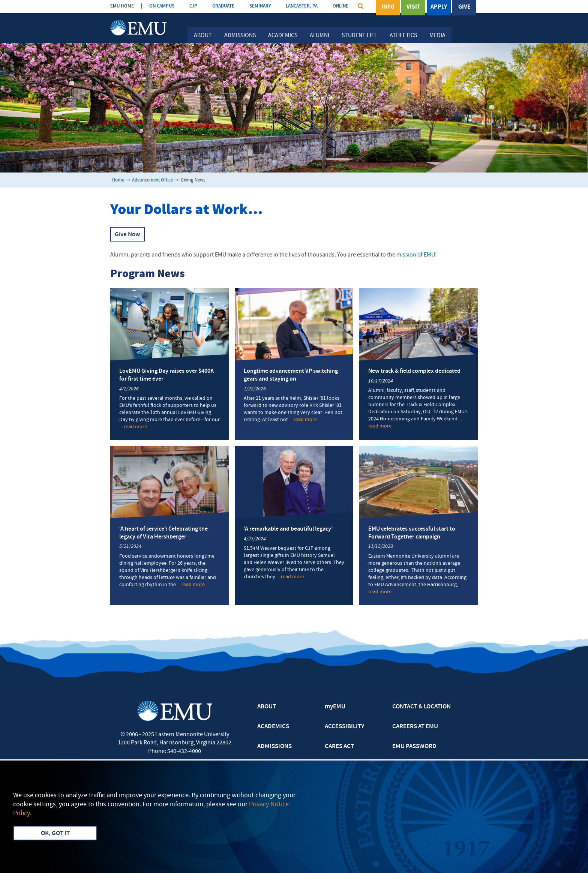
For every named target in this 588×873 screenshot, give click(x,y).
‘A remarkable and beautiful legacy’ (288, 529)
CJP (193, 6)
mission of (416, 255)
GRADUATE (223, 6)
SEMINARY (260, 6)
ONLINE (340, 6)
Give (464, 7)
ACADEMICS (273, 727)
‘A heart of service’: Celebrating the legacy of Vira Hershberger (163, 533)
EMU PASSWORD (414, 747)
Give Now (127, 235)
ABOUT (267, 707)
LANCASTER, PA (302, 6)
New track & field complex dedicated (414, 371)
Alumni (319, 36)
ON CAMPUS (162, 6)
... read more (133, 427)
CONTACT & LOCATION (421, 707)
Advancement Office (152, 180)
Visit (413, 7)
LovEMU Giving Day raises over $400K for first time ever (167, 375)
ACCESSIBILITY (344, 727)
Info (388, 7)
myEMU (335, 707)
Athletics (403, 36)
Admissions (240, 36)
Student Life (359, 36)
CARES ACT (339, 747)
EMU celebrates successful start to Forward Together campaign (412, 533)
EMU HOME (122, 6)
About (203, 36)
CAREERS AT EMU (415, 727)
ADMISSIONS (274, 747)
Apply (439, 7)
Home (118, 180)
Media (437, 36)
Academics (283, 36)
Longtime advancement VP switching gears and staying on (291, 375)
